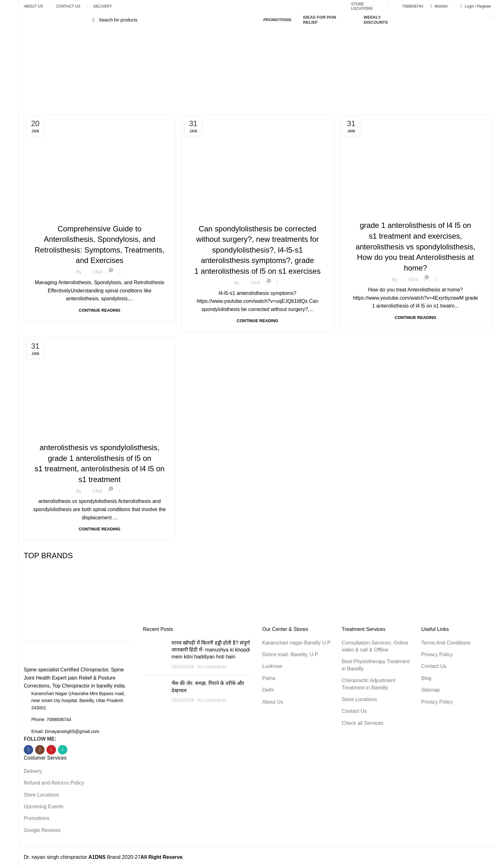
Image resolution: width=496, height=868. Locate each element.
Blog (426, 678)
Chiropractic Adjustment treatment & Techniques (90, 215)
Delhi (268, 690)
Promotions (37, 818)
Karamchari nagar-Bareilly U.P (296, 643)
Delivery (33, 771)
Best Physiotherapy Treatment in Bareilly (375, 665)
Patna (269, 678)
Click (97, 272)
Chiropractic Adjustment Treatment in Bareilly (368, 684)
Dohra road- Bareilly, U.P (290, 654)
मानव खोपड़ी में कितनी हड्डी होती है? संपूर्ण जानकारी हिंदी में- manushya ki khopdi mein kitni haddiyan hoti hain (211, 650)
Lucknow (272, 666)
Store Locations (41, 795)
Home (217, 79)
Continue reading (99, 310)
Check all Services (363, 723)
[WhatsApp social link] (63, 750)
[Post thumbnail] (155, 655)
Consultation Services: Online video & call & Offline (375, 646)
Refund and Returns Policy (54, 783)
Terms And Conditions (446, 643)
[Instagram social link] (40, 750)
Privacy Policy (437, 654)
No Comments (212, 667)
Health (155, 215)
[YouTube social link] (51, 750)
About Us (273, 702)
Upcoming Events (43, 807)
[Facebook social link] (28, 750)
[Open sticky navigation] (58, 20)
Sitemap (431, 690)
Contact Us (354, 711)
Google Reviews (42, 830)
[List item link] (79, 719)
